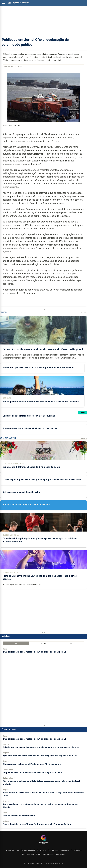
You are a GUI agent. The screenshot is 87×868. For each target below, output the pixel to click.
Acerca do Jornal (12, 850)
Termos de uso (28, 854)
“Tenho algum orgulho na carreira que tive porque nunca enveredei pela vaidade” (42, 480)
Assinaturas (60, 854)
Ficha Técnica (76, 850)
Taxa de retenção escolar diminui (19, 816)
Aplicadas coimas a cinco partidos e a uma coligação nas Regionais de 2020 (40, 756)
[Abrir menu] (4, 3)
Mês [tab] (71, 643)
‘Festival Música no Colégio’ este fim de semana (26, 504)
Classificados (53, 850)
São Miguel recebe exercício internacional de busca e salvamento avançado (41, 402)
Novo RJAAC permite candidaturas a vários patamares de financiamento (38, 368)
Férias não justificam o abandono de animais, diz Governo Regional (43, 349)
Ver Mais (84, 312)
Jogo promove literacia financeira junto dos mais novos (30, 428)
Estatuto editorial (28, 850)
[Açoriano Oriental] (44, 844)
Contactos (65, 850)
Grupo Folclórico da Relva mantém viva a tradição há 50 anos (32, 773)
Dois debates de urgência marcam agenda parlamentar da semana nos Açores (41, 747)
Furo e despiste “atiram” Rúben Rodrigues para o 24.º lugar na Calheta (37, 824)
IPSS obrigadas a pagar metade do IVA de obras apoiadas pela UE (35, 652)
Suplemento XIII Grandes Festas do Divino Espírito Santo (31, 467)
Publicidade (41, 850)
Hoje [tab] (16, 643)
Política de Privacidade (45, 854)
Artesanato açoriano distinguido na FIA (22, 492)
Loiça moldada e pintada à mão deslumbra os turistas (29, 416)
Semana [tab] (43, 643)
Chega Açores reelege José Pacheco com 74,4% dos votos (32, 764)
